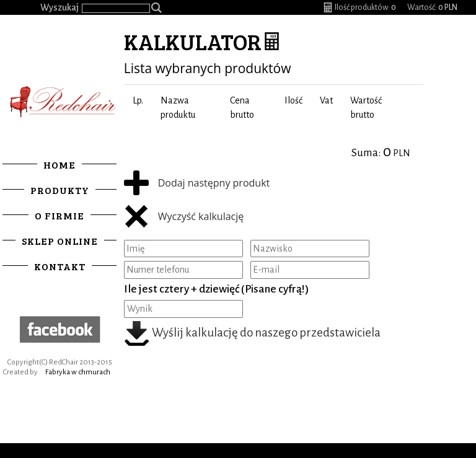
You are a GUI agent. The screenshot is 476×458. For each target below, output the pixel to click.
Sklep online (60, 241)
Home (59, 165)
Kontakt (60, 266)
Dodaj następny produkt (197, 184)
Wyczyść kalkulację (184, 217)
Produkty (60, 190)
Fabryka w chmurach (78, 372)
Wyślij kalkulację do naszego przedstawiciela (253, 332)
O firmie (59, 215)
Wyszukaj (59, 7)
